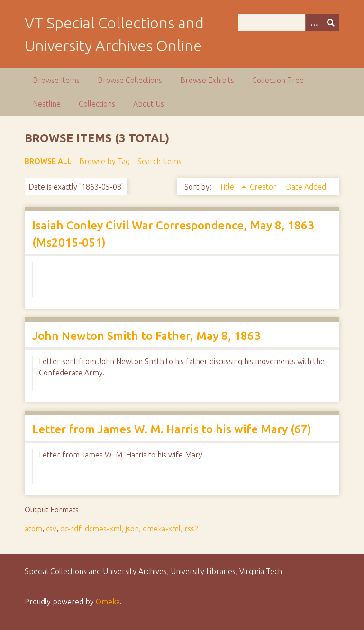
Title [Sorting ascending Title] (227, 187)
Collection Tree (278, 80)
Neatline (47, 104)
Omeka (108, 602)
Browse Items (56, 80)
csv (51, 529)
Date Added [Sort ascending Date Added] (306, 187)
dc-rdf (71, 529)
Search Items (159, 161)
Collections (97, 104)
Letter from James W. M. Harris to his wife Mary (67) (172, 429)
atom (33, 529)
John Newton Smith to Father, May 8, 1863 (146, 336)
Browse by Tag (105, 161)
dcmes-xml (103, 529)
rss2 (191, 529)
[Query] (289, 23)
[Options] (314, 23)
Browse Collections (130, 80)
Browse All (48, 161)
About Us (149, 104)
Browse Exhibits (207, 80)
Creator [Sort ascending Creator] (264, 187)
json (132, 529)
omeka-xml (162, 529)
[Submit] (331, 23)
